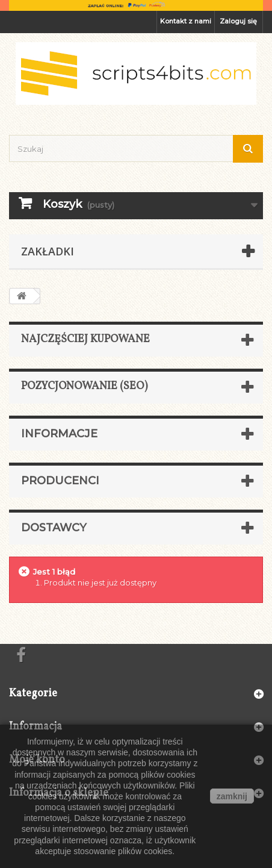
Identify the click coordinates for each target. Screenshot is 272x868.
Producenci (60, 481)
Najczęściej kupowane (85, 339)
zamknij (232, 796)
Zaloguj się (238, 21)
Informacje (59, 434)
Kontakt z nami (186, 21)
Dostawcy (54, 528)
